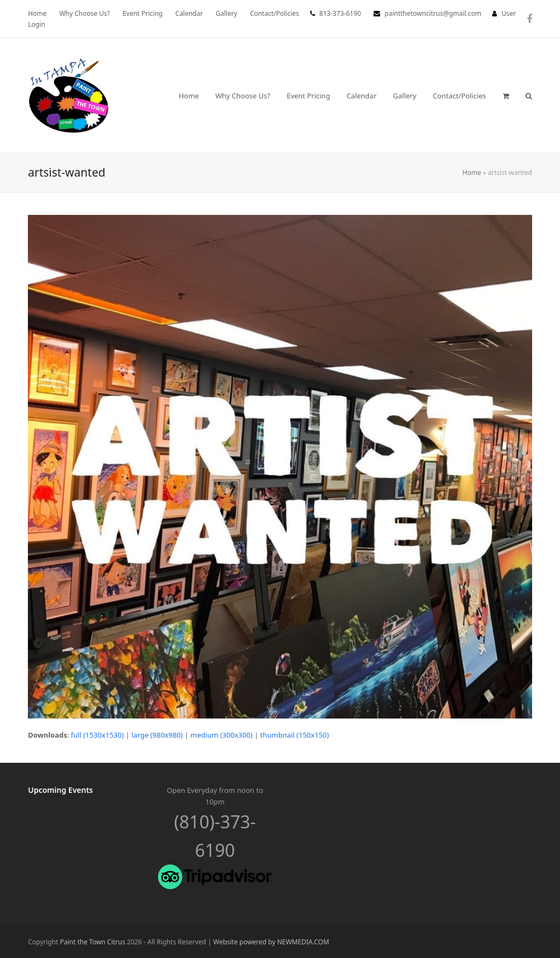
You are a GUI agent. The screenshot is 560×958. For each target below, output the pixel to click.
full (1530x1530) (98, 735)
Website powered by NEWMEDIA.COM (271, 942)
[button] (506, 96)
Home (472, 173)
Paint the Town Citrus (93, 942)
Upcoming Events (60, 790)
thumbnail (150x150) (295, 735)
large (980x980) (157, 735)
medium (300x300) (221, 735)
